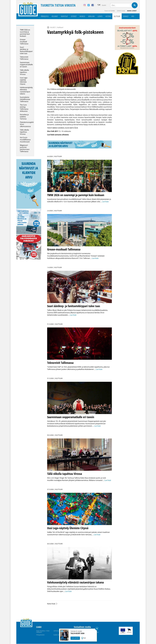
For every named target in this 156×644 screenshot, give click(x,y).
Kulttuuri (117, 16)
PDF (85, 638)
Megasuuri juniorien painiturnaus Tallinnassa (25, 148)
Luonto (100, 16)
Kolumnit (55, 16)
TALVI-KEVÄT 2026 (77, 633)
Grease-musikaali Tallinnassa (24, 42)
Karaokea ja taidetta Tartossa (24, 117)
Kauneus (82, 16)
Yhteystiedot (40, 635)
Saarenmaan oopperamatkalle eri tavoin (26, 65)
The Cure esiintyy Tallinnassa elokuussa (24, 108)
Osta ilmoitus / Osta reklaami (43, 632)
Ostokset (74, 16)
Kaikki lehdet (132, 11)
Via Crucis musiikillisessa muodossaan (25, 140)
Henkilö (126, 16)
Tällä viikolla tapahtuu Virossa (24, 72)
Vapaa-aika (91, 16)
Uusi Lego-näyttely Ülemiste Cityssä (24, 81)
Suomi (104, 5)
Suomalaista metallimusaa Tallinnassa (25, 99)
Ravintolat (64, 16)
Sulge (97, 629)
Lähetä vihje (120, 11)
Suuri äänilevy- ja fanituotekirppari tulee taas (26, 50)
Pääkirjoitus (45, 16)
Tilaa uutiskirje (109, 11)
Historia (108, 16)
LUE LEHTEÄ (75, 638)
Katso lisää (51, 604)
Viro (133, 16)
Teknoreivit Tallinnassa (24, 58)
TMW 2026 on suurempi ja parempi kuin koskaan (25, 33)
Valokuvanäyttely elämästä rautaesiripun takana (26, 91)
